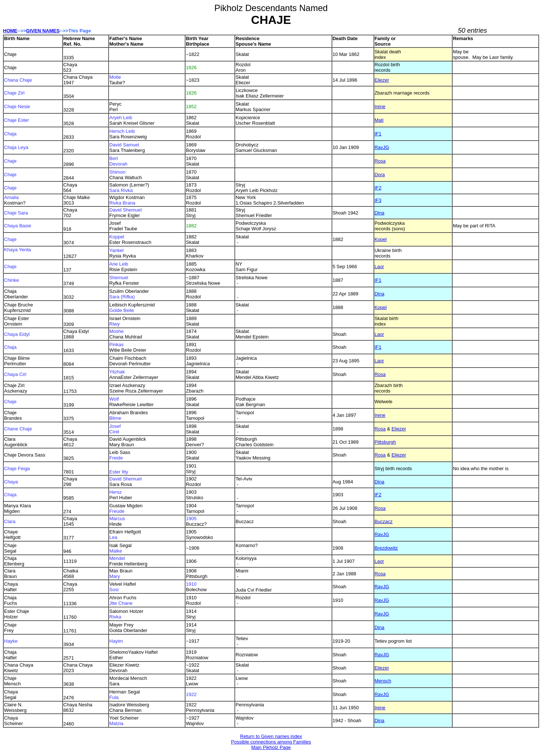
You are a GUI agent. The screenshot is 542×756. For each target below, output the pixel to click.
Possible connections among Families (271, 742)
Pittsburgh (385, 442)
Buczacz (384, 521)
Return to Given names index (271, 736)
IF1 (378, 134)
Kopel (381, 239)
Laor (379, 267)
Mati (379, 120)
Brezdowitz (386, 548)
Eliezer (382, 80)
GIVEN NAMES (43, 31)
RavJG (382, 147)
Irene (380, 107)
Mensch (383, 681)
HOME (10, 31)
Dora (380, 175)
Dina (380, 213)
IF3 (378, 200)
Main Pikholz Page (271, 747)
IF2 (378, 188)
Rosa (380, 161)
